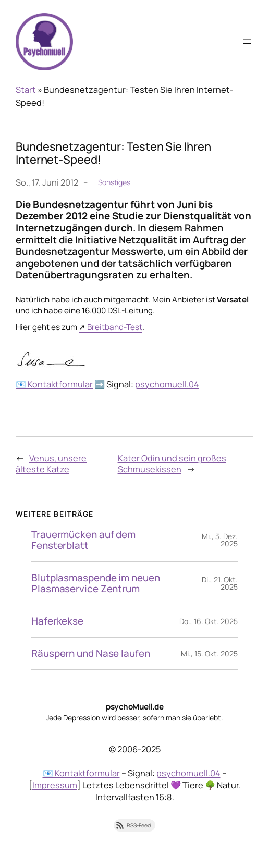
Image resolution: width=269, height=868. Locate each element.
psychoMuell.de (134, 707)
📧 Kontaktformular (54, 384)
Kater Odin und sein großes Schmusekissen (172, 464)
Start (26, 90)
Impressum (55, 785)
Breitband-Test (115, 327)
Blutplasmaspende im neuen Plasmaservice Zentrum (96, 583)
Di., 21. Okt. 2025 (220, 583)
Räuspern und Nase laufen (91, 653)
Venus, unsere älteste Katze (51, 464)
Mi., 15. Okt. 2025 (209, 653)
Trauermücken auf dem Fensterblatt (83, 540)
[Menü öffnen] (247, 42)
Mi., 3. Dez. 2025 (220, 540)
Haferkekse (57, 621)
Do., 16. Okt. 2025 (209, 621)
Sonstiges (114, 182)
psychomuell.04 (167, 384)
